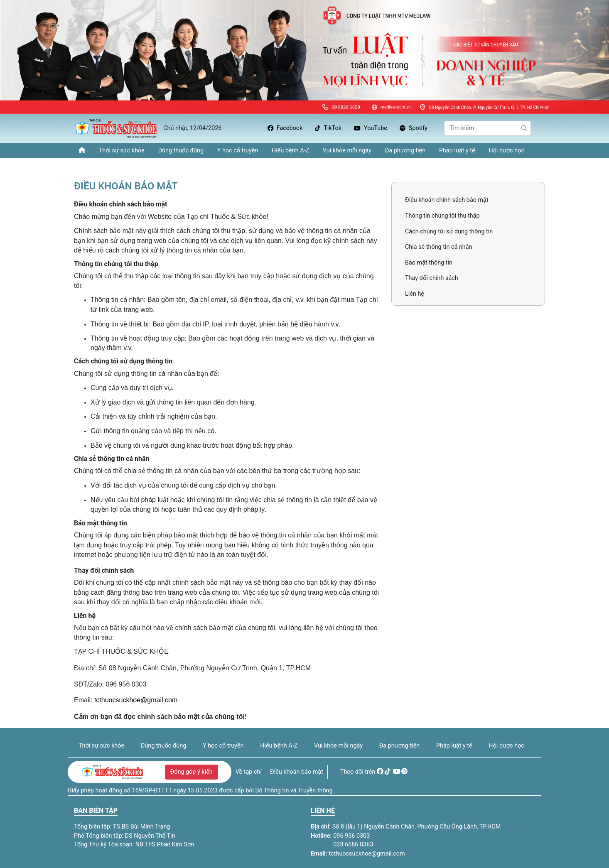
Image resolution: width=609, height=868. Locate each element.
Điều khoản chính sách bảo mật (447, 200)
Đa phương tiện (405, 151)
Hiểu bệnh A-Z (290, 151)
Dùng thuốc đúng (181, 151)
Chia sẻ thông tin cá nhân (439, 247)
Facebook (285, 128)
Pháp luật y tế (457, 151)
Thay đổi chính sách (432, 278)
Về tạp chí (249, 772)
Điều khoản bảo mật (297, 772)
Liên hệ (415, 294)
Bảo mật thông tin (429, 263)
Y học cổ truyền (238, 151)
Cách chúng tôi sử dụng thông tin (449, 232)
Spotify (414, 128)
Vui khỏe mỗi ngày (347, 151)
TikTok (328, 128)
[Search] (487, 128)
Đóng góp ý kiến (192, 772)
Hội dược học (506, 151)
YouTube (371, 128)
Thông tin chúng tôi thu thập (442, 216)
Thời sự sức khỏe (122, 151)
